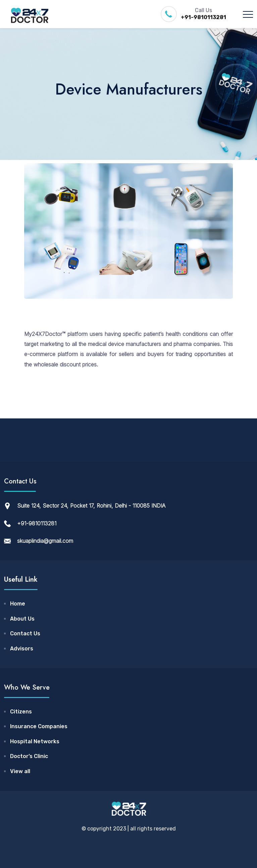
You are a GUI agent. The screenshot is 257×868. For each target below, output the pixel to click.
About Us (22, 619)
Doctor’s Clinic (29, 756)
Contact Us (25, 633)
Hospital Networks (35, 741)
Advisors (22, 649)
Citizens (21, 712)
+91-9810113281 (203, 17)
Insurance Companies (39, 726)
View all (20, 771)
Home (18, 604)
